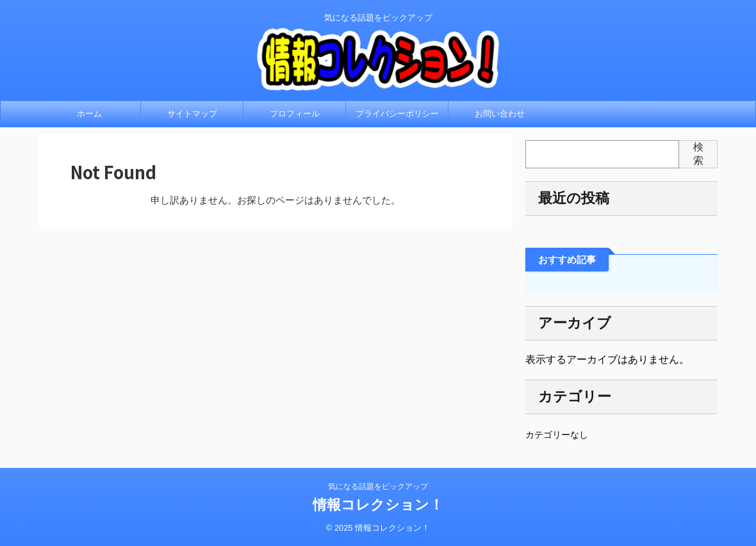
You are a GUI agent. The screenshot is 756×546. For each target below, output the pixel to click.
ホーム (89, 114)
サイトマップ (192, 114)
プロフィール (295, 114)
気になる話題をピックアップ (378, 486)
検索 (698, 154)
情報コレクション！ (378, 505)
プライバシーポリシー (397, 114)
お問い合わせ (500, 114)
